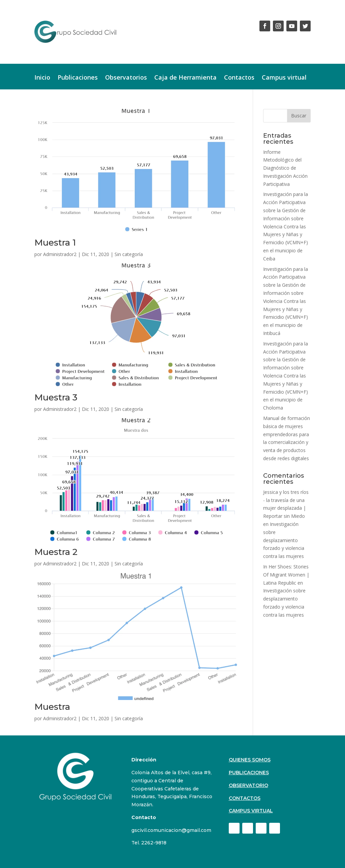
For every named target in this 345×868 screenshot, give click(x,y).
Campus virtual (284, 78)
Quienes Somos (250, 760)
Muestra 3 (56, 397)
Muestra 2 (56, 552)
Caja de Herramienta (185, 78)
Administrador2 (60, 254)
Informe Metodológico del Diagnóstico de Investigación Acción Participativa (285, 168)
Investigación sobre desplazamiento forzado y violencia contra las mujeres (284, 540)
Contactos (239, 78)
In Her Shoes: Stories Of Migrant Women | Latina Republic (286, 575)
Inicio (42, 78)
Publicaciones (78, 78)
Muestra (52, 707)
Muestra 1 (55, 243)
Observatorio (248, 785)
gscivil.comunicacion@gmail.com (171, 830)
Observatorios (126, 78)
